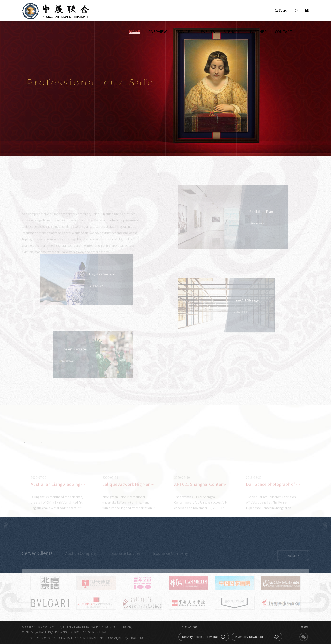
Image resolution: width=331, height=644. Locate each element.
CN (297, 11)
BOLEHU (137, 638)
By (126, 638)
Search (284, 11)
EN (307, 11)
